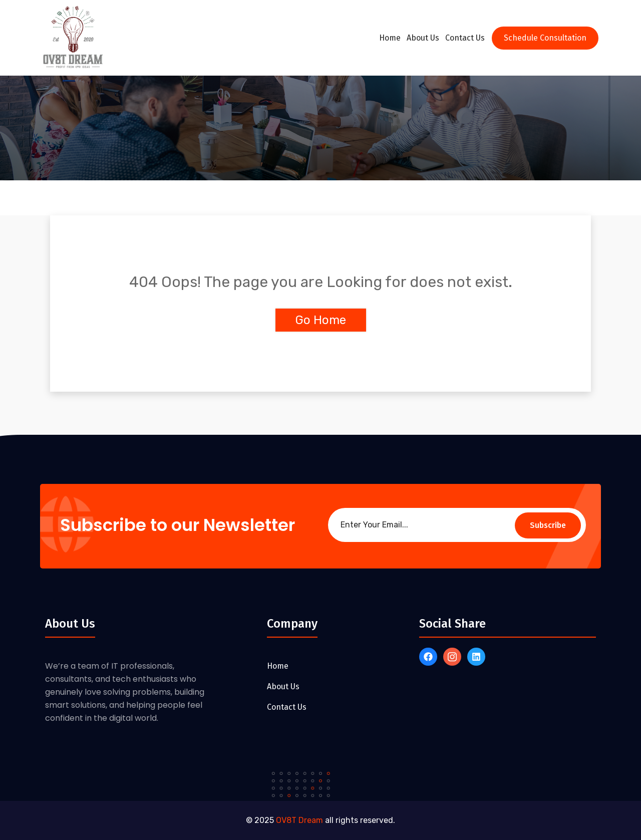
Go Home (321, 320)
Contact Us (465, 38)
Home (390, 38)
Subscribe (548, 525)
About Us (423, 38)
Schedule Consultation (545, 38)
